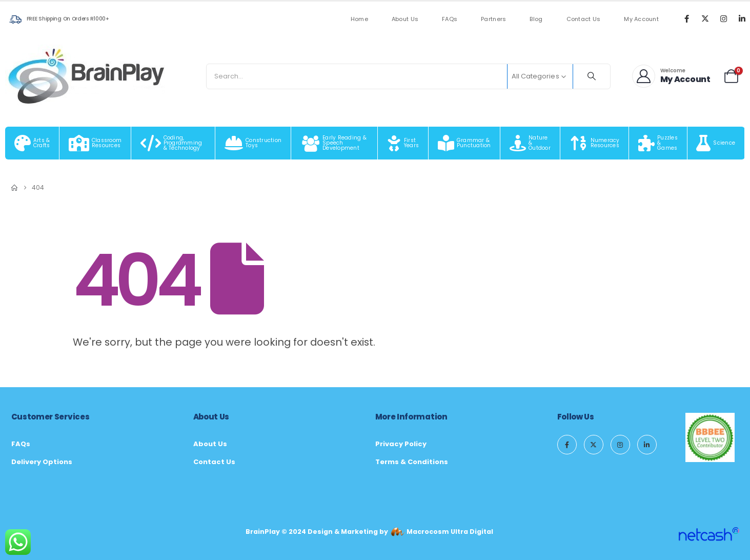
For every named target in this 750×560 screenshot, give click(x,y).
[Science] (716, 143)
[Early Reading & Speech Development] (335, 143)
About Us (405, 19)
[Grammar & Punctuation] (464, 143)
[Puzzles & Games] (658, 143)
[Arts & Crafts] (32, 143)
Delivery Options (42, 462)
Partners (493, 19)
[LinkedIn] (742, 18)
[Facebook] (686, 18)
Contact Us (584, 19)
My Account (641, 19)
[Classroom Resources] (95, 143)
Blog (536, 19)
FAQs (450, 19)
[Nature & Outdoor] (530, 143)
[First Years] (403, 143)
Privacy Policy (401, 444)
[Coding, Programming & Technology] (173, 143)
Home (359, 19)
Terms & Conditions (412, 462)
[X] (705, 18)
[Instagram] (723, 18)
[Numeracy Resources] (595, 143)
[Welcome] (672, 76)
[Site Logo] (87, 76)
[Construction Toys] (253, 143)
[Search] (592, 76)
